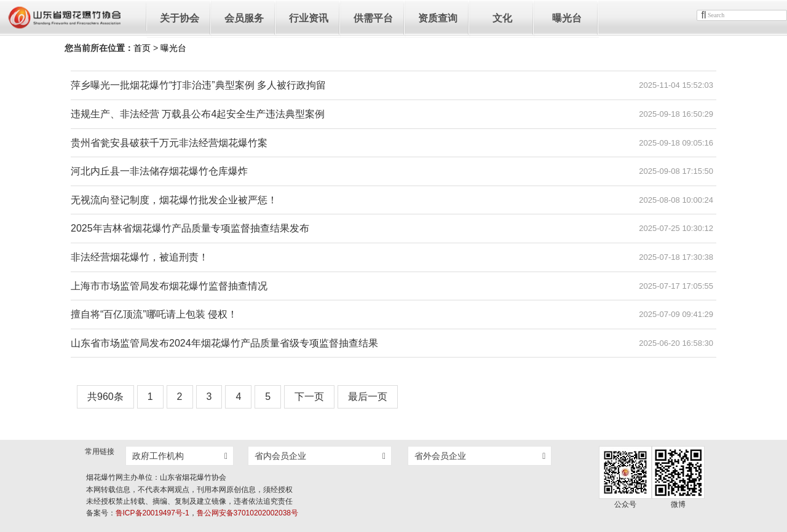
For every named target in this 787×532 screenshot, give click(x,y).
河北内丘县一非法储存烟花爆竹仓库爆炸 (159, 171)
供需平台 (373, 18)
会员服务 (244, 18)
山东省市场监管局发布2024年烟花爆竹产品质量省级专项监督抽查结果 (224, 343)
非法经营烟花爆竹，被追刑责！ (140, 257)
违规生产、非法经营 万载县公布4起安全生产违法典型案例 (198, 114)
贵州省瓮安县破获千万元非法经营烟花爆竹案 (169, 143)
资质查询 (438, 18)
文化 (502, 18)
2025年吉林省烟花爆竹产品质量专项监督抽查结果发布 (190, 228)
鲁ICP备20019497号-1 (152, 513)
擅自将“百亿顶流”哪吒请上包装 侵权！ (154, 314)
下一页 (309, 397)
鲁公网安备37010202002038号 (247, 513)
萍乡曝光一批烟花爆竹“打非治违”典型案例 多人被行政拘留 (198, 85)
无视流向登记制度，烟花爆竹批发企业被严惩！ (174, 200)
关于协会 (180, 18)
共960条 (105, 397)
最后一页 (368, 397)
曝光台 (567, 18)
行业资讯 (309, 18)
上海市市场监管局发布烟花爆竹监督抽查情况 (169, 286)
